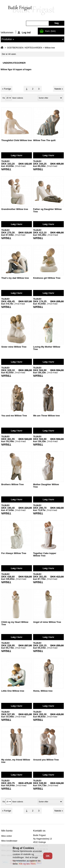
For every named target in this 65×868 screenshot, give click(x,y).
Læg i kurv (17, 155)
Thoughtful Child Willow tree (16, 140)
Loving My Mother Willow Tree (47, 348)
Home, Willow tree (43, 691)
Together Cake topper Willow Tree (45, 554)
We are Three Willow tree (46, 416)
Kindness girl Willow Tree (47, 278)
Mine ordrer (6, 836)
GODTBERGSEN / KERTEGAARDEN (24, 48)
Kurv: (50, 31)
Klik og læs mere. (28, 864)
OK (48, 856)
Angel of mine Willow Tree (47, 622)
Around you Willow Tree (46, 760)
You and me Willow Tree (14, 416)
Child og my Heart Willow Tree (15, 623)
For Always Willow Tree (14, 553)
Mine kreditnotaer (9, 841)
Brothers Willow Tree (12, 484)
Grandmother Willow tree (15, 209)
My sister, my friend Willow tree (16, 761)
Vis (4, 98)
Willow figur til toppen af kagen (16, 70)
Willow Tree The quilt (44, 140)
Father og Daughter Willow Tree (47, 210)
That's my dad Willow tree (15, 278)
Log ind (24, 32)
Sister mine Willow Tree (14, 347)
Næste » (59, 89)
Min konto (7, 831)
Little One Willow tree (13, 691)
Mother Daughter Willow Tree (46, 486)
